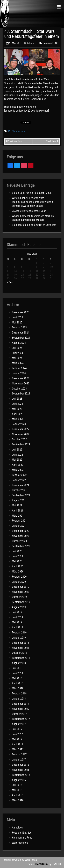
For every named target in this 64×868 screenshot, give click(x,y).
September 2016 (21, 775)
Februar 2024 (19, 368)
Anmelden (17, 828)
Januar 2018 (19, 699)
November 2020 (21, 536)
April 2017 (18, 744)
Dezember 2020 (21, 531)
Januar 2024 (19, 373)
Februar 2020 (19, 577)
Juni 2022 (17, 455)
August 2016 (19, 780)
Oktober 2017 (19, 714)
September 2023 (21, 394)
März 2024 (18, 363)
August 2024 (19, 343)
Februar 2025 (19, 327)
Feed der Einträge (22, 833)
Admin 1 (30, 43)
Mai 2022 (17, 460)
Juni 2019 (17, 617)
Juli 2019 (17, 612)
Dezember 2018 (21, 643)
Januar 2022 (19, 480)
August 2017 (19, 724)
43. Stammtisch (16, 131)
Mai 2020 (17, 561)
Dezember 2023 (21, 378)
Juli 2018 (17, 668)
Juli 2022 (17, 450)
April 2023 (18, 414)
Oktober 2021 (19, 490)
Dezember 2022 (21, 429)
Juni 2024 (17, 353)
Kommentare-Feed (22, 838)
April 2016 (18, 795)
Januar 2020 (19, 582)
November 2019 (21, 592)
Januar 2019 (19, 638)
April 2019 (18, 627)
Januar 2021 (19, 526)
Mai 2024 (17, 358)
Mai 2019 (17, 622)
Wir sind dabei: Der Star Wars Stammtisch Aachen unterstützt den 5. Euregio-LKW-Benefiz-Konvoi (33, 202)
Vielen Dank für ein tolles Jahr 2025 (32, 193)
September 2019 (21, 602)
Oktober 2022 (19, 439)
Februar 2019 (19, 633)
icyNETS (56, 864)
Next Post (52, 141)
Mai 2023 (17, 409)
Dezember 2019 (21, 587)
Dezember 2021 (21, 485)
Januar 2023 (19, 424)
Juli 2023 (17, 399)
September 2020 (21, 546)
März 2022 (18, 470)
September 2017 (21, 719)
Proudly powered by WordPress (20, 860)
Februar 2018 (19, 693)
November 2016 (21, 770)
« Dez (10, 282)
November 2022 (21, 434)
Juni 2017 (17, 734)
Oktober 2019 (19, 597)
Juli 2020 (17, 551)
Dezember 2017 (21, 704)
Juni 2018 (17, 673)
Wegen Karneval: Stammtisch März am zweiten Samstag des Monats (33, 218)
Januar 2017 (19, 760)
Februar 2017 (19, 754)
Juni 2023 (17, 404)
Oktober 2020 (19, 541)
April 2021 (18, 511)
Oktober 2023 (19, 389)
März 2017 (18, 749)
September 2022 (21, 444)
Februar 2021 (19, 521)
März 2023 (18, 419)
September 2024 (21, 338)
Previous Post (14, 141)
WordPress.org (20, 843)
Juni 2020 (17, 556)
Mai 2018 (17, 678)
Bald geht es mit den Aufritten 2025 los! (34, 225)
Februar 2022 (19, 475)
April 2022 (18, 465)
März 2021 (18, 516)
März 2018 (18, 688)
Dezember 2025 (21, 312)
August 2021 (19, 500)
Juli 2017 (17, 729)
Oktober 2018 (19, 653)
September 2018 (21, 658)
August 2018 (19, 663)
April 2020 (18, 566)
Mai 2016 (17, 790)
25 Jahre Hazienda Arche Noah (29, 211)
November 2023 (21, 383)
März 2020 (18, 572)
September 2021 (21, 495)
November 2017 (21, 709)
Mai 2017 (17, 739)
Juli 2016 (17, 785)
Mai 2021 (17, 505)
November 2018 (21, 648)
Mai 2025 (17, 323)
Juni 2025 (17, 317)
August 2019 (19, 607)
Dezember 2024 (21, 333)
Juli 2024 (17, 348)
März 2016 (18, 800)
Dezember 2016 (21, 765)
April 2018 (18, 683)
